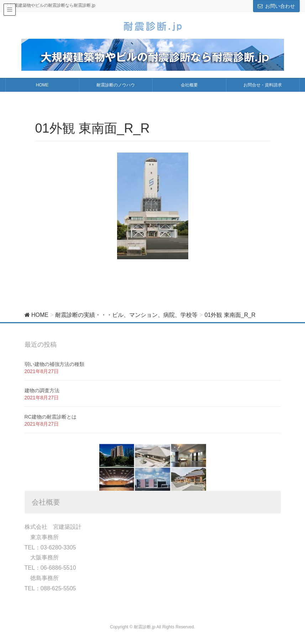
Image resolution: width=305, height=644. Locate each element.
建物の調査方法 (42, 390)
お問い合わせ (280, 6)
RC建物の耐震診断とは (51, 417)
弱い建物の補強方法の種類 (54, 364)
